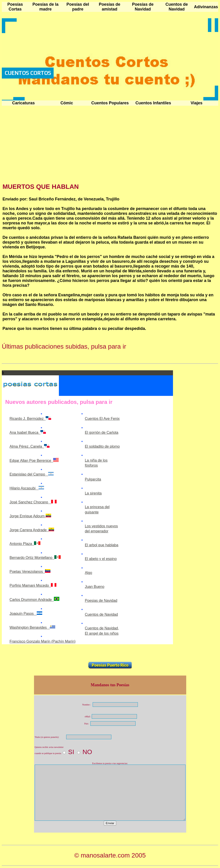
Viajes (196, 103)
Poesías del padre (78, 7)
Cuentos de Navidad (177, 7)
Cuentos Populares (110, 103)
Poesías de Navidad (143, 7)
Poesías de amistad (110, 7)
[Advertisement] (41, 145)
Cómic (67, 103)
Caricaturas (23, 103)
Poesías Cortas (15, 7)
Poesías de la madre (45, 7)
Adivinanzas (206, 7)
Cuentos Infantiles (153, 103)
